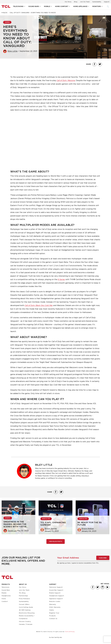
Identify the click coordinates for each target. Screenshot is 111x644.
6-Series (61, 279)
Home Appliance (80, 6)
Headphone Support (57, 596)
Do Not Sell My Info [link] (56, 637)
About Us (23, 584)
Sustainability (97, 2)
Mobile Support (55, 593)
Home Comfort (62, 6)
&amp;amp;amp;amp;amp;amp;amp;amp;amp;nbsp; (55, 139)
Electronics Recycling (27, 613)
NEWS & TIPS (46, 519)
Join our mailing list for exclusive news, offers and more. (23, 561)
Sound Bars (34, 6)
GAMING (7, 22)
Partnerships (23, 596)
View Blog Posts (56, 541)
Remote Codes (55, 601)
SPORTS (8, 518)
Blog (76, 2)
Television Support (56, 587)
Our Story (68, 2)
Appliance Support (56, 599)
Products (6, 584)
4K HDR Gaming (25, 610)
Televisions (18, 6)
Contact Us (53, 619)
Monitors (97, 6)
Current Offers (24, 604)
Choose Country (25, 621)
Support (107, 2)
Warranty (53, 604)
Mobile (47, 6)
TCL (7, 577)
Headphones (6, 596)
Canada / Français (26, 624)
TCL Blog (22, 593)
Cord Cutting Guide (26, 607)
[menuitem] (19, 6)
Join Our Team (85, 2)
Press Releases (24, 599)
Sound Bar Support (56, 590)
